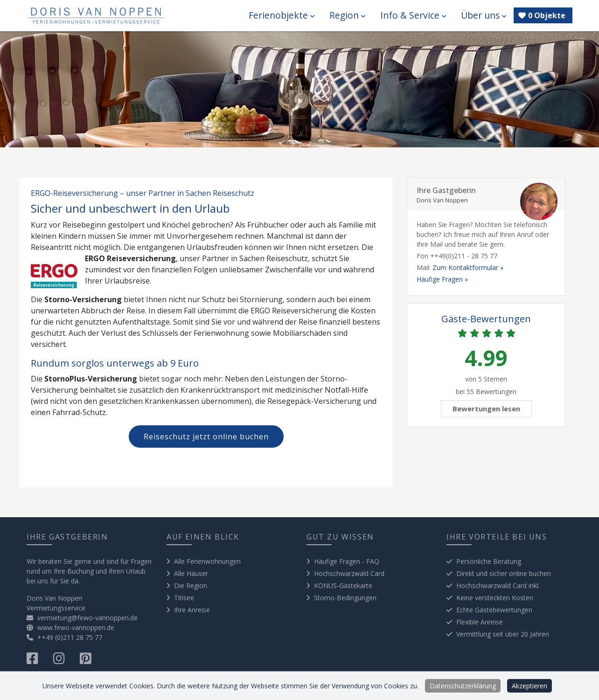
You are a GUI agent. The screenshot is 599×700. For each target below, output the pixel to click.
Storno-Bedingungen (345, 598)
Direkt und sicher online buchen (504, 573)
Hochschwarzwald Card (349, 573)
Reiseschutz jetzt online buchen (206, 437)
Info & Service (413, 15)
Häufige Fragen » (442, 279)
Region (347, 15)
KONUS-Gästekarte (343, 586)
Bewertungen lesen (486, 409)
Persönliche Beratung (489, 561)
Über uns (484, 15)
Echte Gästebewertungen (494, 610)
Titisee (184, 598)
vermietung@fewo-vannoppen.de (82, 618)
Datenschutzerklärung (463, 686)
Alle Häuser (191, 573)
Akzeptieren (529, 686)
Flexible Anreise (480, 622)
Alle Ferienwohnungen (207, 561)
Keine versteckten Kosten (495, 598)
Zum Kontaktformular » (468, 267)
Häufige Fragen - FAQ (347, 561)
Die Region (191, 586)
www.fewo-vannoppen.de (70, 627)
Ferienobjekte (282, 15)
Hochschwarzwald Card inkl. (498, 586)
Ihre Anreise (192, 610)
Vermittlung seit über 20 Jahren (503, 634)
